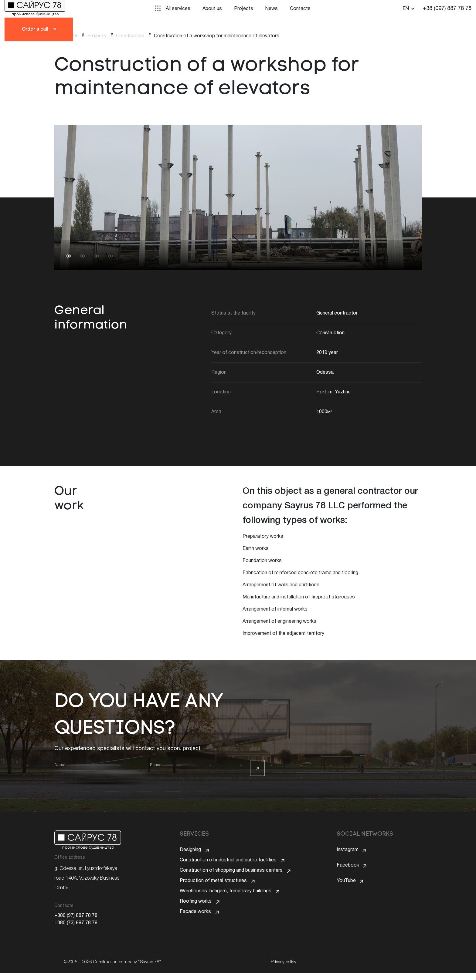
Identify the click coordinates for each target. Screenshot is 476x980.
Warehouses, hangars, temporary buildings (226, 903)
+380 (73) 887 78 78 (76, 923)
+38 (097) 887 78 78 (447, 9)
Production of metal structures (213, 890)
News (272, 9)
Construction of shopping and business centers (231, 877)
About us (212, 9)
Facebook (348, 863)
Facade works (195, 930)
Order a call (39, 29)
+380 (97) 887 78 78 (76, 916)
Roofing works (196, 917)
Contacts (300, 9)
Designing (190, 850)
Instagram (348, 850)
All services (178, 9)
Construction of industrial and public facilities (228, 863)
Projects (244, 9)
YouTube (346, 877)
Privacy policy (282, 969)
